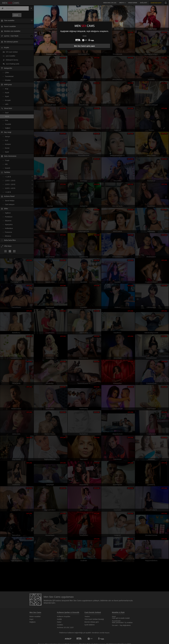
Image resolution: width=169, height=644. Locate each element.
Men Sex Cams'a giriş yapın (84, 46)
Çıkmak (84, 36)
